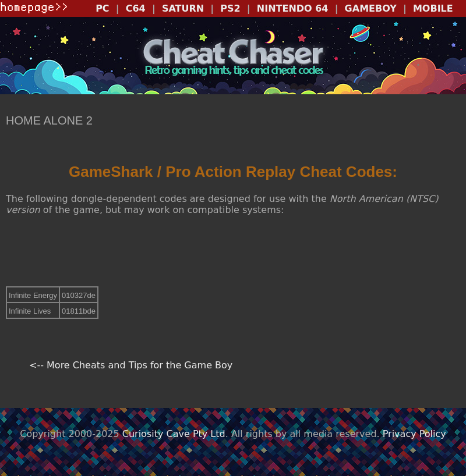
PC (102, 8)
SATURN (183, 8)
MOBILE (433, 8)
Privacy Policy (414, 434)
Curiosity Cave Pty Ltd (174, 434)
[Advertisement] (233, 251)
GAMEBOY (371, 8)
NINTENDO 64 (293, 8)
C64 (136, 8)
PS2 (230, 8)
